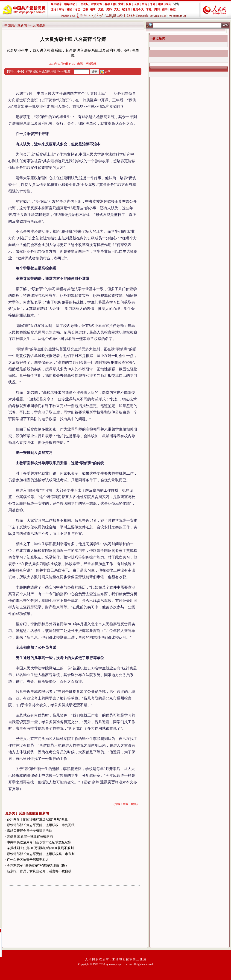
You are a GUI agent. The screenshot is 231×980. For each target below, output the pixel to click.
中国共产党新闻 (16, 25)
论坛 (77, 9)
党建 (121, 4)
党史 (101, 9)
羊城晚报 (91, 64)
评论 (61, 9)
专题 (149, 9)
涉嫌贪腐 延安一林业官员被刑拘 (30, 837)
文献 (117, 9)
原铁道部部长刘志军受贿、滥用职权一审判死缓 (41, 825)
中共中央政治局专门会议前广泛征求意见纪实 (39, 842)
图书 (165, 9)
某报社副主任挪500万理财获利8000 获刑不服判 (40, 848)
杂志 (173, 9)
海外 (152, 4)
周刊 (157, 9)
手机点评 (44, 71)
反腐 (129, 4)
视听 (93, 9)
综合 (168, 4)
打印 (29, 71)
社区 (69, 9)
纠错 (53, 71)
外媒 (160, 4)
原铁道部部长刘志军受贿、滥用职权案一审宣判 (41, 854)
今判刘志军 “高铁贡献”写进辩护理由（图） (38, 865)
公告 (144, 4)
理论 (53, 9)
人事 (137, 4)
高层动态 (56, 4)
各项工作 (110, 4)
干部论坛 (83, 4)
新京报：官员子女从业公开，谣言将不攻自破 (39, 871)
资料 (109, 9)
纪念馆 (126, 9)
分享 (108, 71)
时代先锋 (96, 4)
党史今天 (138, 9)
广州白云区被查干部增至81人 (28, 860)
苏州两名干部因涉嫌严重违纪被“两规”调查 (37, 819)
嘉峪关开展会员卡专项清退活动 (29, 831)
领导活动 (70, 4)
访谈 (85, 9)
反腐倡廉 (39, 25)
